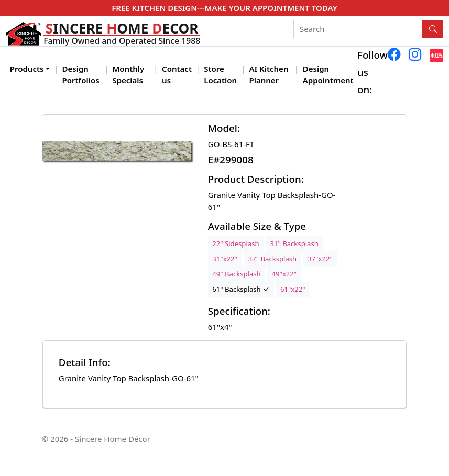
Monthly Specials (128, 75)
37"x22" (320, 259)
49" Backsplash (236, 274)
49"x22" (284, 274)
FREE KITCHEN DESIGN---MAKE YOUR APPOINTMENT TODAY (224, 8)
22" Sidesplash (236, 243)
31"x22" (225, 259)
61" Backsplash (241, 289)
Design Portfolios (81, 75)
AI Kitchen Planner (269, 75)
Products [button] (27, 69)
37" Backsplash (272, 259)
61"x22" (293, 289)
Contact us (177, 75)
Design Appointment (328, 75)
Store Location (220, 75)
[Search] (358, 29)
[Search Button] (433, 29)
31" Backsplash (294, 243)
